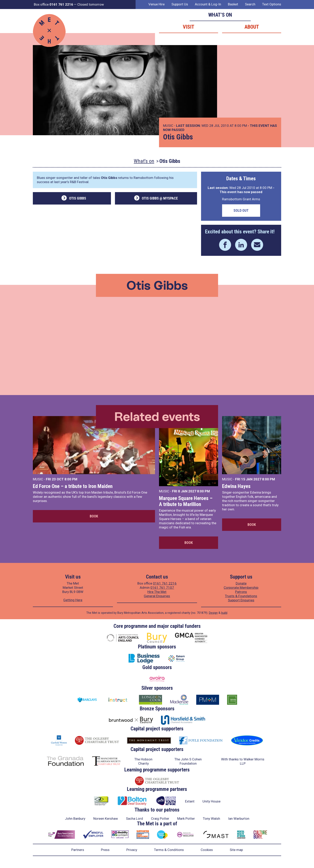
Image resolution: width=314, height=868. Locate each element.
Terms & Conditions (169, 850)
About (252, 27)
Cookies (207, 850)
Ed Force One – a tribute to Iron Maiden (73, 486)
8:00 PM (71, 479)
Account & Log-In (208, 4)
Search (250, 4)
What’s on (220, 15)
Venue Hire (156, 4)
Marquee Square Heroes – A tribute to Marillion (186, 501)
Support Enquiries (241, 600)
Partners (78, 850)
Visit (189, 27)
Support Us (180, 4)
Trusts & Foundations (241, 596)
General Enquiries (157, 596)
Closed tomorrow (91, 4)
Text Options (272, 4)
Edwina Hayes (236, 486)
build (224, 613)
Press (105, 850)
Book (94, 516)
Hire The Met (157, 592)
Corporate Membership (241, 588)
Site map (236, 850)
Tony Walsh (211, 819)
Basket (233, 4)
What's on (144, 161)
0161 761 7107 (162, 588)
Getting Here (73, 600)
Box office (53, 4)
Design (213, 613)
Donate (241, 583)
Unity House (211, 801)
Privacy (132, 850)
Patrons (241, 592)
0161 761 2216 (165, 583)
